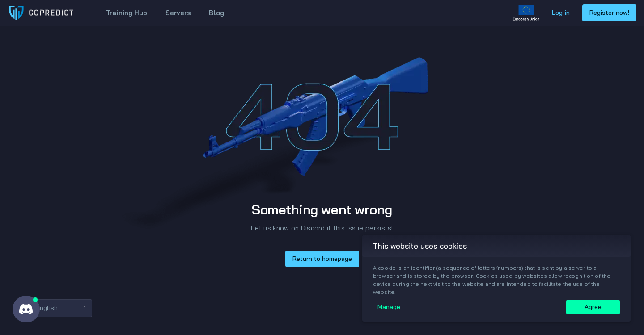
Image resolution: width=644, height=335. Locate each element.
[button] (55, 308)
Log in (561, 13)
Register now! (609, 13)
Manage (389, 307)
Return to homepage (322, 259)
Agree (593, 307)
